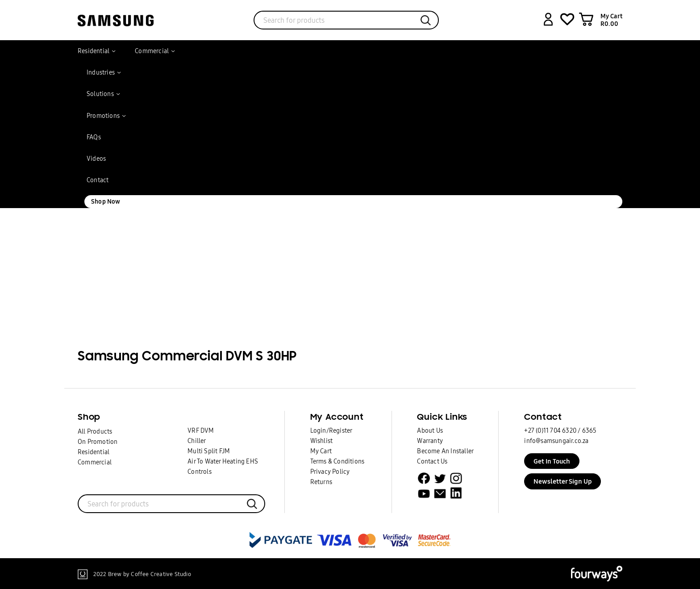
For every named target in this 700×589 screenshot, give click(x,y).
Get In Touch (552, 461)
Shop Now (106, 201)
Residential (94, 51)
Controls (200, 472)
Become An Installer (445, 451)
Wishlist (322, 441)
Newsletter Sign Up (562, 481)
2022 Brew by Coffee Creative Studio (142, 574)
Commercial (152, 51)
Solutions (100, 94)
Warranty (430, 441)
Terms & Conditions (337, 461)
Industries (101, 72)
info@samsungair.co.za (556, 441)
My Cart (321, 451)
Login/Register (331, 430)
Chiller (197, 441)
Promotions (103, 116)
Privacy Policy (330, 472)
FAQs (94, 137)
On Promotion (98, 442)
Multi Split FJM (209, 451)
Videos (96, 159)
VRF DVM (201, 430)
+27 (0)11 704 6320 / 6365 (560, 430)
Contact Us (432, 461)
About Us (430, 430)
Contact (98, 180)
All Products (95, 431)
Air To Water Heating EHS (223, 461)
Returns (321, 482)
